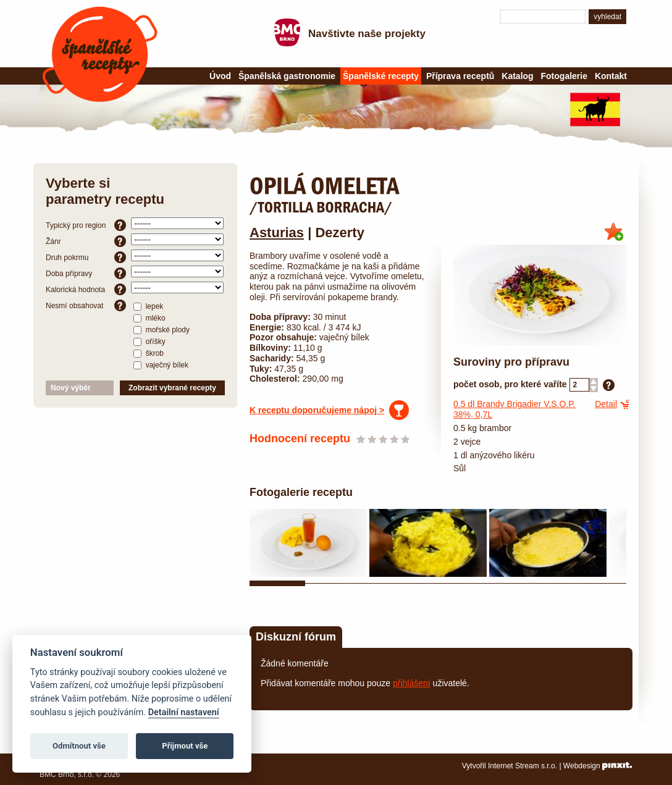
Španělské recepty (100, 54)
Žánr (86, 241)
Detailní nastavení (184, 712)
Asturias (277, 233)
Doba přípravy (86, 273)
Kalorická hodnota (86, 289)
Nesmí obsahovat (86, 305)
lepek (148, 306)
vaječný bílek (161, 364)
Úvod (220, 76)
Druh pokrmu (86, 257)
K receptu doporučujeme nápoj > (317, 410)
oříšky (149, 341)
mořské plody (162, 329)
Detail (606, 404)
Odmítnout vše (79, 746)
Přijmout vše (185, 746)
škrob (149, 353)
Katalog (517, 76)
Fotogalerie (564, 76)
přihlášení (412, 683)
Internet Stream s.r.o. (523, 766)
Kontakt (611, 76)
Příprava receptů (460, 76)
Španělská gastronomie (287, 76)
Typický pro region (86, 225)
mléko (149, 317)
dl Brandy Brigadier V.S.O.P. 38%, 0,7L (514, 409)
